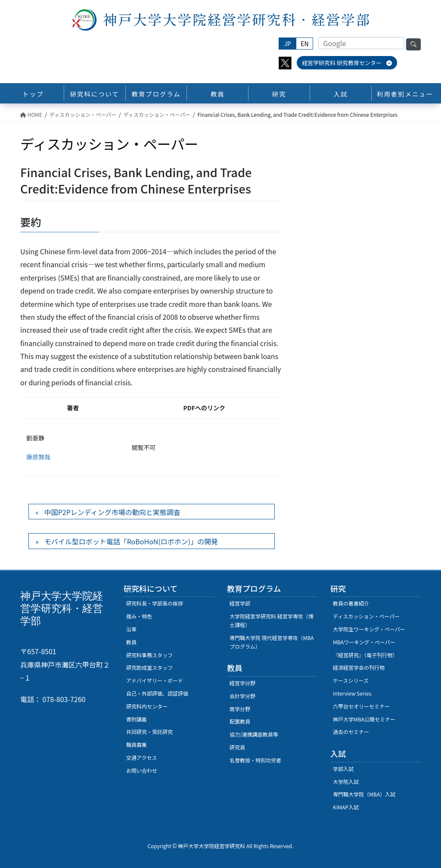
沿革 (131, 629)
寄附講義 (137, 719)
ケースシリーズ (351, 680)
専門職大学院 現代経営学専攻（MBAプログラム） (272, 642)
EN (304, 44)
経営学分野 (242, 683)
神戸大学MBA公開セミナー (364, 719)
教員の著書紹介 (351, 603)
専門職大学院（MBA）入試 (364, 794)
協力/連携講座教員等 (254, 734)
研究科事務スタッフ (149, 655)
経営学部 (240, 603)
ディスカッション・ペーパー (366, 616)
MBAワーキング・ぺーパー (364, 642)
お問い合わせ (142, 770)
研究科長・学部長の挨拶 (155, 603)
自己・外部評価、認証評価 (157, 693)
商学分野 (240, 709)
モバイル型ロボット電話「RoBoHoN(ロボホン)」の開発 (131, 541)
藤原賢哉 (38, 457)
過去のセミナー (351, 732)
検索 (413, 44)
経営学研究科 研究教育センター (347, 63)
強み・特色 (139, 616)
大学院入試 (346, 782)
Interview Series (352, 693)
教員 (131, 642)
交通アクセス (141, 757)
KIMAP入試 (346, 807)
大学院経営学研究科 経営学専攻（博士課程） (272, 620)
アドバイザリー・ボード (155, 680)
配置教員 (240, 721)
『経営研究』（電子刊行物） (365, 655)
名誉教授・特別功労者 (255, 760)
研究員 (237, 747)
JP (287, 44)
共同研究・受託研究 (149, 732)
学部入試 (343, 769)
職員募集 (137, 745)
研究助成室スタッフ (149, 667)
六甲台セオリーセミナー (361, 706)
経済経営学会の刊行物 (359, 667)
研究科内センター (147, 706)
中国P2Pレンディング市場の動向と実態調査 (112, 512)
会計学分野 (242, 696)
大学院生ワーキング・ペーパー (369, 629)
